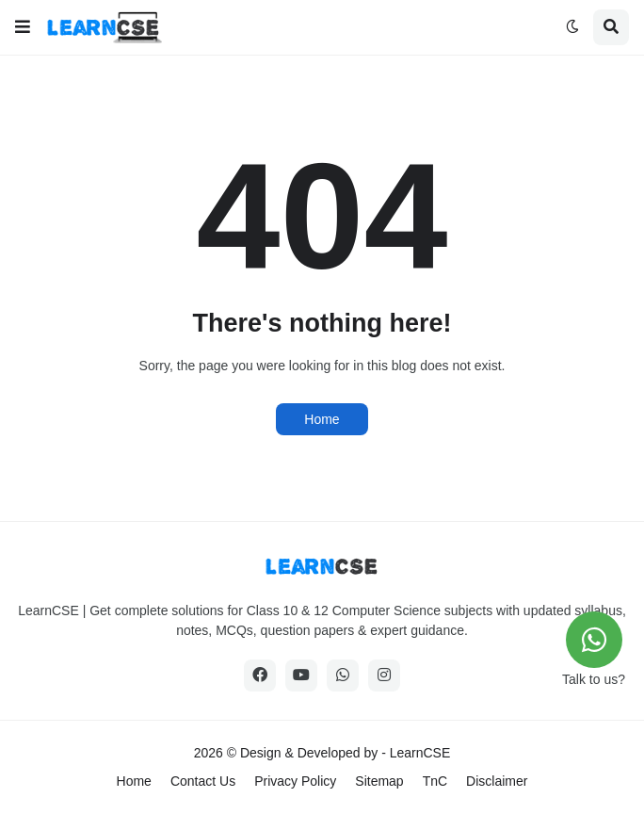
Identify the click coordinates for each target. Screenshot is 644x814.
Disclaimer (497, 781)
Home (322, 419)
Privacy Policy (295, 781)
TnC (435, 781)
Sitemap (379, 781)
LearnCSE (420, 753)
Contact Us (203, 781)
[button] (23, 27)
